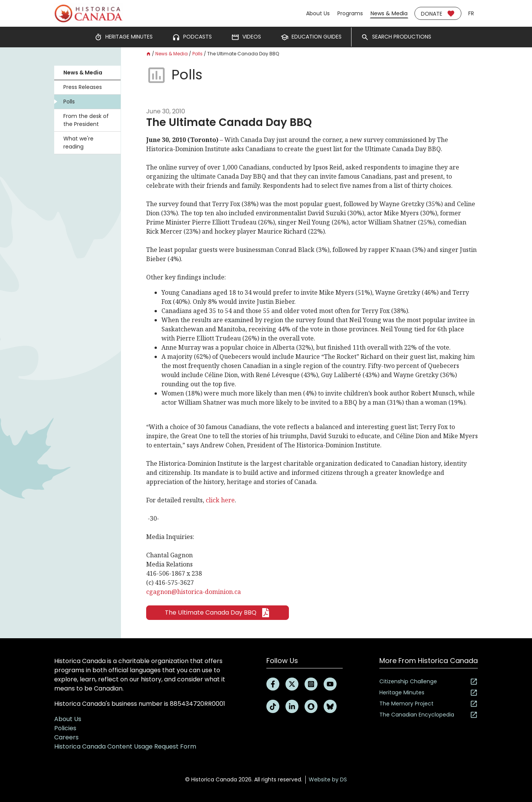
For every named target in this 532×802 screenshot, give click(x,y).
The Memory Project (429, 704)
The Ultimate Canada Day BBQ (218, 613)
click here (220, 500)
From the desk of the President (86, 120)
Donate (438, 14)
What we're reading (78, 143)
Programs (350, 13)
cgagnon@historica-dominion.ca (193, 592)
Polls (69, 102)
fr (471, 13)
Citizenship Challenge (429, 682)
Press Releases (83, 87)
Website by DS (328, 779)
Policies (65, 728)
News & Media (389, 13)
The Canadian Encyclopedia (429, 715)
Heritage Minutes (429, 693)
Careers (66, 737)
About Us (318, 13)
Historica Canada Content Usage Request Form (125, 746)
